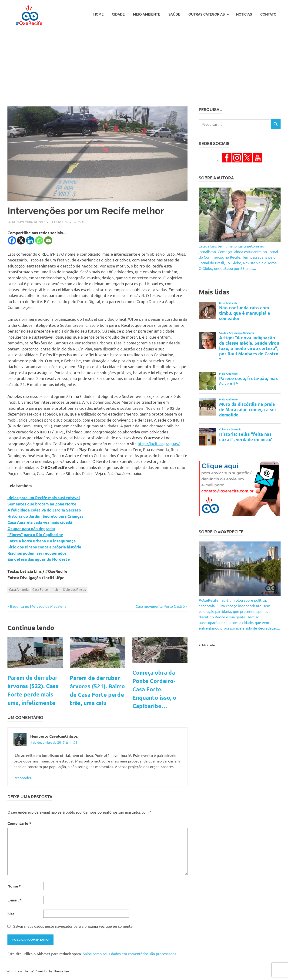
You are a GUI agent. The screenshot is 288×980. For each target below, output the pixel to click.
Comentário (19, 823)
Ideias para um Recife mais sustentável (44, 498)
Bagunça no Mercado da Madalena (38, 606)
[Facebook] (12, 240)
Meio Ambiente (147, 14)
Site (11, 914)
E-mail (14, 900)
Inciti (55, 589)
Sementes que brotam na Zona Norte (42, 504)
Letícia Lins (59, 222)
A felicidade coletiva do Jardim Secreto (44, 510)
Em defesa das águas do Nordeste (39, 559)
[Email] (48, 240)
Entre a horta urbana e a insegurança (42, 541)
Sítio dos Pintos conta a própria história (44, 547)
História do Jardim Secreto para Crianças (45, 516)
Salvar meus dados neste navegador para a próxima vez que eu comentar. (74, 926)
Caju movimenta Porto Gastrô (160, 606)
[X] (21, 240)
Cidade (118, 14)
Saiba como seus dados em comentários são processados (129, 954)
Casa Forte (40, 589)
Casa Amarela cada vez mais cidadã (40, 522)
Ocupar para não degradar (31, 529)
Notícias (244, 14)
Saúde (174, 14)
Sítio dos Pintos (74, 589)
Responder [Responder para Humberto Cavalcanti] (22, 778)
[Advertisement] (144, 64)
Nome (14, 886)
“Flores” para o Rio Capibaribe (35, 535)
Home (98, 14)
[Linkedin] (30, 240)
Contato (268, 14)
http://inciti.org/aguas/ (159, 444)
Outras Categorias (209, 14)
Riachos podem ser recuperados (37, 553)
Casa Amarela (19, 589)
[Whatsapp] (39, 240)
